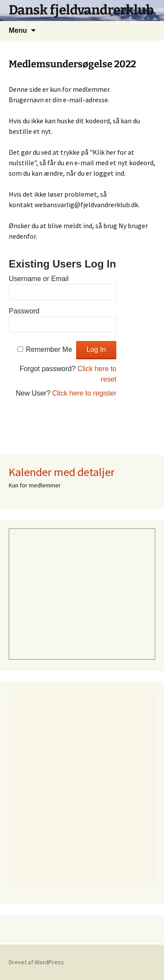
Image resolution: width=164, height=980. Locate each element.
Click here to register (85, 393)
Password (24, 311)
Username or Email (39, 279)
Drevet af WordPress (36, 962)
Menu (18, 30)
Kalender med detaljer (62, 472)
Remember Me (49, 349)
